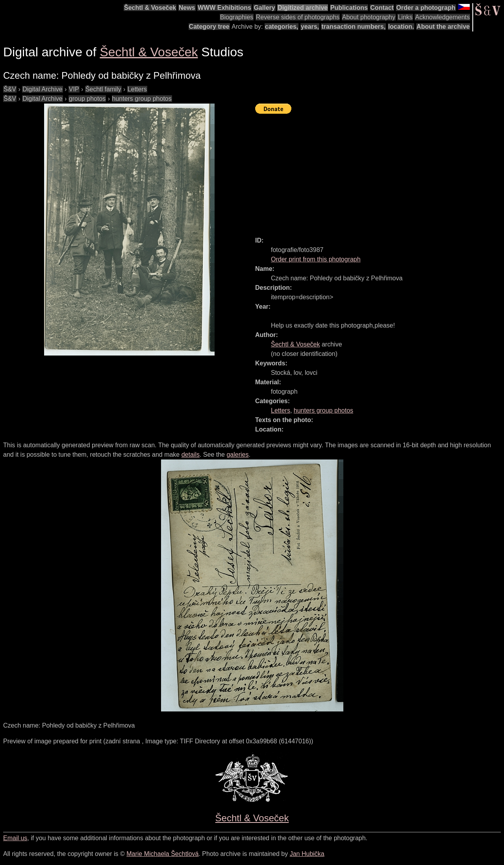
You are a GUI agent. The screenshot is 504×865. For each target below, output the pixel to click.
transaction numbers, (353, 27)
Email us (15, 838)
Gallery (264, 8)
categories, (282, 27)
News (187, 8)
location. (401, 27)
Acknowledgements (442, 17)
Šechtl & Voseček (150, 8)
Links (405, 17)
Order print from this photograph (316, 259)
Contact (382, 8)
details (191, 455)
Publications (349, 8)
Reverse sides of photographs (298, 17)
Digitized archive (303, 8)
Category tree (209, 27)
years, (310, 27)
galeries (237, 455)
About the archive (443, 27)
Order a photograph (426, 8)
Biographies (237, 17)
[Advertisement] (380, 172)
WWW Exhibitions (224, 8)
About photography (369, 17)
